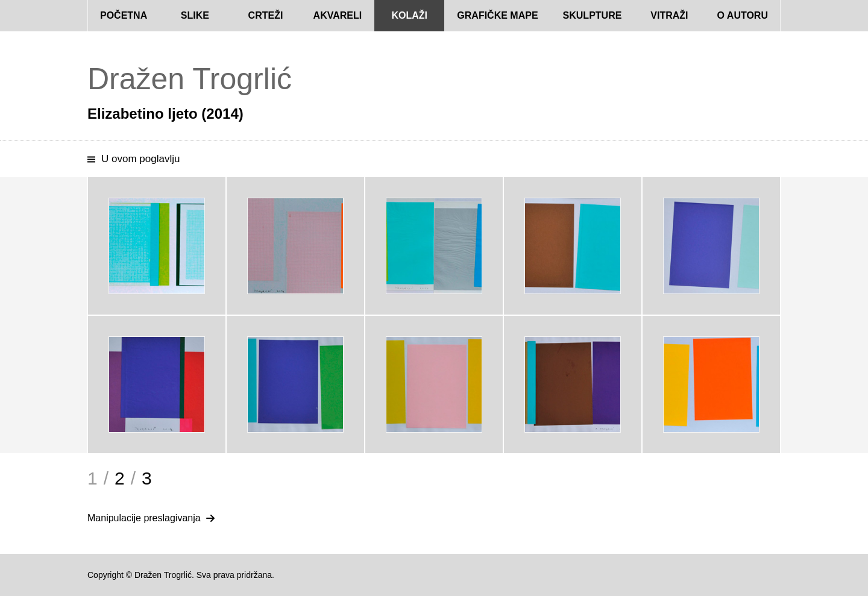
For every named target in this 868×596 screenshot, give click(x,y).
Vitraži (669, 15)
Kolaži (409, 15)
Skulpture (593, 15)
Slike (195, 15)
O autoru (743, 15)
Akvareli (338, 15)
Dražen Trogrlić (190, 79)
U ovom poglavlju (140, 159)
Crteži (266, 15)
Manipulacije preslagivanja (144, 518)
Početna (124, 15)
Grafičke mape (497, 15)
